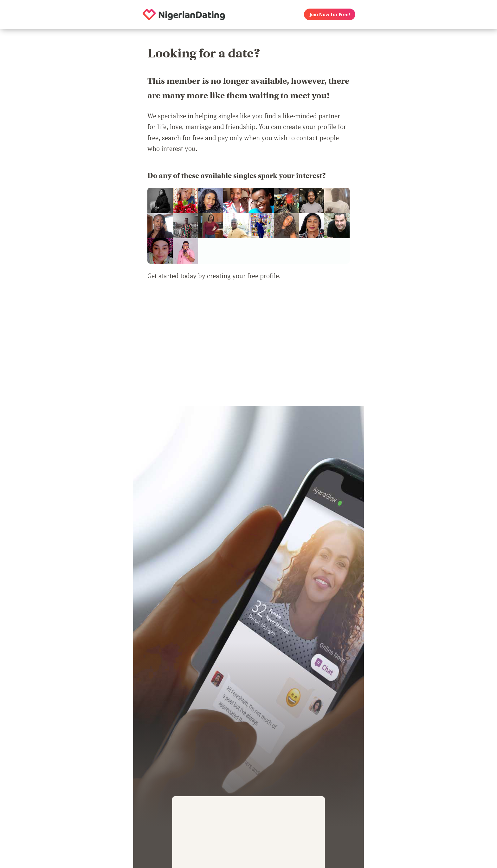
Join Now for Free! (330, 14)
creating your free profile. (244, 276)
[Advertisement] (248, 347)
